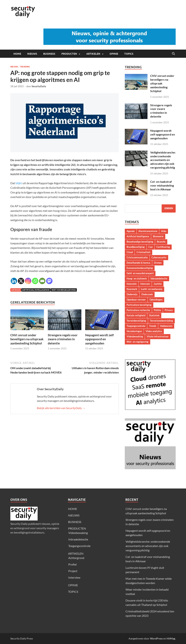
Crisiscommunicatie (137, 257)
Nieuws (14, 67)
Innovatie (132, 284)
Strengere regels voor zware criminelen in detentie (63, 339)
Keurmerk (132, 289)
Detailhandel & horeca (138, 263)
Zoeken (169, 208)
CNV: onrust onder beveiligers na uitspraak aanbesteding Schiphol (27, 339)
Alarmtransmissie (148, 231)
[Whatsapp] (35, 281)
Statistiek (154, 315)
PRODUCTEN (69, 54)
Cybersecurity (159, 257)
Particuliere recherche (138, 310)
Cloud (130, 252)
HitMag (171, 638)
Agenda (131, 231)
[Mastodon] (49, 281)
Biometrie (158, 236)
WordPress (156, 638)
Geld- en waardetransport (140, 273)
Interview (74, 577)
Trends (153, 326)
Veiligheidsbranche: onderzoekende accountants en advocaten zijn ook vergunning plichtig (163, 160)
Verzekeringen (134, 331)
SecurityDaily (39, 86)
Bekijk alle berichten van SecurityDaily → (61, 408)
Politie (157, 310)
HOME (17, 54)
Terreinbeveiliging (136, 321)
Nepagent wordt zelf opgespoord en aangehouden (99, 339)
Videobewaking (135, 336)
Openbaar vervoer (136, 300)
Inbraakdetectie (159, 278)
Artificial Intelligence (36, 290)
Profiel (72, 564)
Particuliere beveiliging (139, 305)
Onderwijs (132, 294)
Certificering (163, 247)
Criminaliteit (143, 252)
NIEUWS (32, 54)
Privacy (169, 310)
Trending (25, 67)
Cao (150, 247)
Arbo (164, 231)
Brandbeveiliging (136, 247)
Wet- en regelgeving (64, 290)
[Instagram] (28, 281)
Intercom (145, 284)
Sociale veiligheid (136, 315)
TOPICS (129, 54)
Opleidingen (156, 300)
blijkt (19, 183)
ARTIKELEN (93, 54)
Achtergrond (76, 558)
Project (73, 571)
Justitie (158, 284)
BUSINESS (49, 54)
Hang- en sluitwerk (137, 278)
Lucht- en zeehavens (152, 289)
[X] (21, 281)
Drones (158, 263)
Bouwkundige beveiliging (140, 242)
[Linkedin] (14, 281)
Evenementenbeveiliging (140, 268)
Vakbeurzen (166, 326)
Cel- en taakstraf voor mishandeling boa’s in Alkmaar (162, 185)
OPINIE (114, 54)
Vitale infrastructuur (158, 336)
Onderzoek (147, 294)
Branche (161, 242)
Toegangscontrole (136, 326)
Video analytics (154, 331)
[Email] (42, 281)
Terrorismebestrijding (161, 321)
